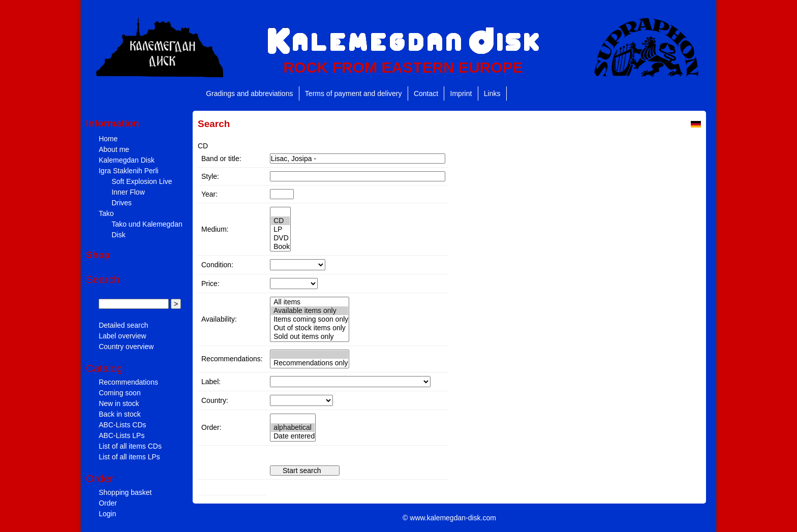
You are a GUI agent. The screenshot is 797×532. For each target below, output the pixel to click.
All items (310, 302)
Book (281, 247)
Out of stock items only (310, 328)
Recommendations (128, 382)
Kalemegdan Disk (127, 160)
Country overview (126, 347)
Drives (121, 203)
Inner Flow (128, 192)
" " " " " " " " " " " (294, 284)
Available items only (310, 311)
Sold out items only (310, 337)
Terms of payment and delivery (354, 93)
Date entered (293, 436)
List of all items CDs (130, 446)
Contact (426, 93)
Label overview (122, 336)
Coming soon (120, 393)
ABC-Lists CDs (122, 425)
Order (108, 503)
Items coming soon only (310, 319)
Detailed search (123, 325)
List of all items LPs (129, 457)
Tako (106, 213)
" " (310, 359)
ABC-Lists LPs (121, 435)
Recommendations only (310, 363)
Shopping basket (125, 492)
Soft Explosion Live (142, 181)
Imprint (461, 93)
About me (114, 149)
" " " (298, 265)
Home (108, 139)
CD (281, 221)
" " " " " (281, 229)
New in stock (119, 403)
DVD (281, 238)
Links (492, 93)
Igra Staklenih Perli (129, 171)
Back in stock (119, 414)
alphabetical (293, 428)
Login (107, 514)
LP (281, 229)
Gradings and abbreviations (249, 93)
